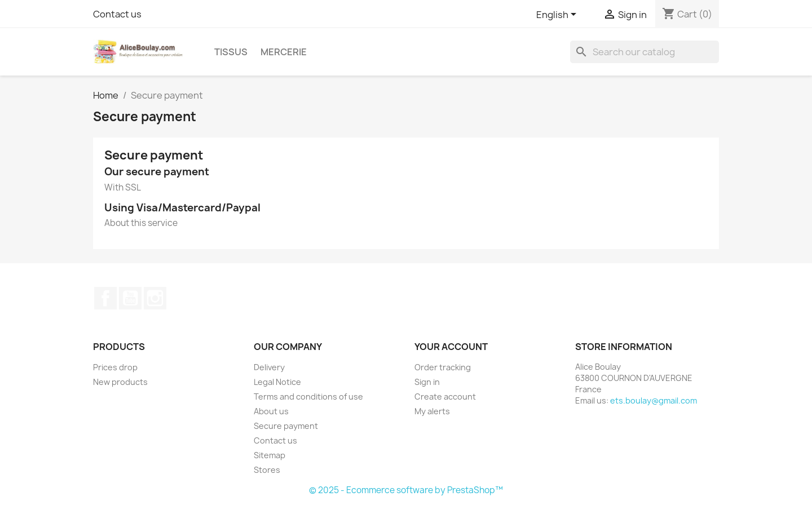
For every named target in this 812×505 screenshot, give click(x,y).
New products (120, 382)
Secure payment (286, 426)
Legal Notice (277, 382)
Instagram (155, 298)
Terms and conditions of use (308, 397)
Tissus (231, 52)
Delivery (269, 367)
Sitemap (270, 455)
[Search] (645, 52)
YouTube (130, 298)
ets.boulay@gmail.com (654, 400)
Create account (445, 397)
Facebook (105, 298)
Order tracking (443, 367)
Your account (451, 347)
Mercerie (284, 52)
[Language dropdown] (558, 15)
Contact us (117, 14)
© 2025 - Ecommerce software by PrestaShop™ (406, 490)
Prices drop (115, 367)
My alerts (432, 411)
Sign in (427, 382)
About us (271, 411)
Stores (267, 470)
